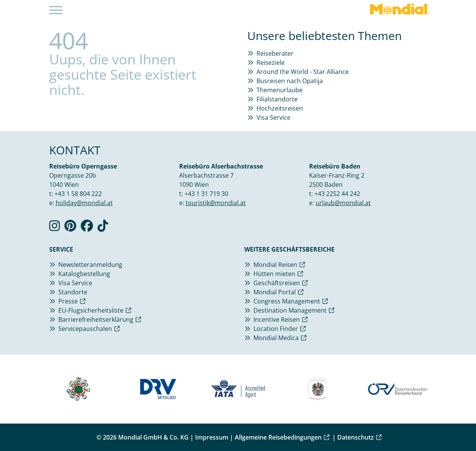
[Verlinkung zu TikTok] (103, 228)
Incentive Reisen (277, 319)
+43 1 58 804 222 (78, 194)
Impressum (212, 437)
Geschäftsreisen (277, 283)
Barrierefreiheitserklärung (96, 319)
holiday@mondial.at (84, 203)
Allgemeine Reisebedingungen (278, 437)
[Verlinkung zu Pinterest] (70, 228)
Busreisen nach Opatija (290, 81)
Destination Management (290, 310)
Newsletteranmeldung (90, 265)
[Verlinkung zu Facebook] (87, 228)
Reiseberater (275, 53)
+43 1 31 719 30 (206, 194)
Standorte (73, 292)
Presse (68, 301)
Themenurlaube (280, 90)
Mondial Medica (276, 338)
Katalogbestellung (84, 274)
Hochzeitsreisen (280, 108)
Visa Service (273, 117)
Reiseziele (271, 63)
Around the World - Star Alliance (303, 72)
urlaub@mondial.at (343, 203)
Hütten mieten (274, 274)
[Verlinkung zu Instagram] (54, 228)
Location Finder (276, 329)
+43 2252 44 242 (337, 194)
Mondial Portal (275, 292)
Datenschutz (356, 437)
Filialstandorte (277, 99)
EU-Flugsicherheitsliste (91, 310)
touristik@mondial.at (216, 203)
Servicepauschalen (85, 329)
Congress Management (287, 301)
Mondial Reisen (275, 265)
